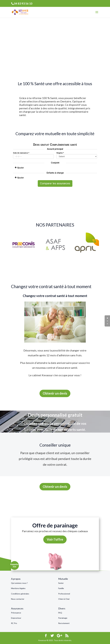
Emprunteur (16, 618)
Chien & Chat (64, 599)
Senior (61, 583)
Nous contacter (18, 599)
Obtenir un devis (55, 393)
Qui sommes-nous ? (19, 583)
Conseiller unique (55, 445)
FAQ (60, 613)
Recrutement (64, 623)
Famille (61, 588)
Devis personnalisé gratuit (55, 415)
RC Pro (14, 623)
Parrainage (63, 618)
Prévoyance (16, 613)
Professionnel (64, 594)
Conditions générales (20, 594)
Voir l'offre (55, 539)
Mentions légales (18, 588)
